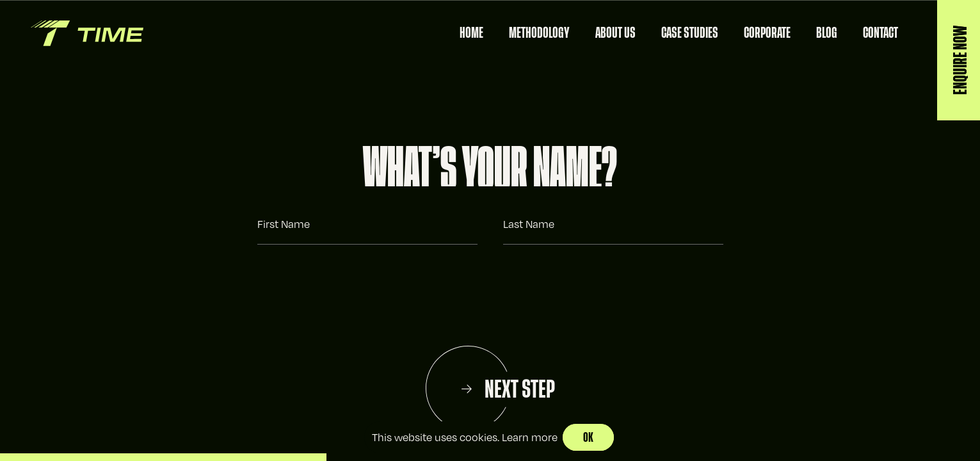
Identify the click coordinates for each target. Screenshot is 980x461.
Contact (880, 33)
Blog (827, 33)
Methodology (539, 33)
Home (471, 33)
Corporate (767, 33)
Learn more (530, 437)
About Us (615, 33)
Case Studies (690, 33)
